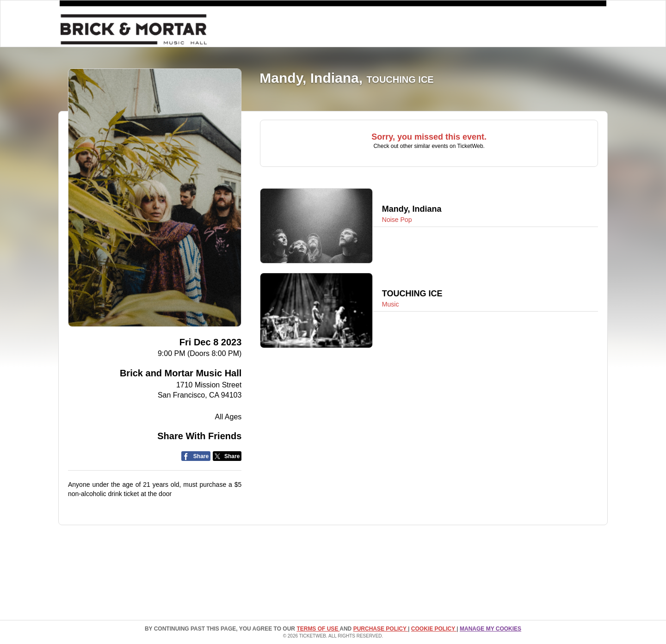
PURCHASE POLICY (381, 629)
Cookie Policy (434, 629)
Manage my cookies (490, 629)
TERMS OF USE (318, 629)
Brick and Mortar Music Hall (181, 373)
